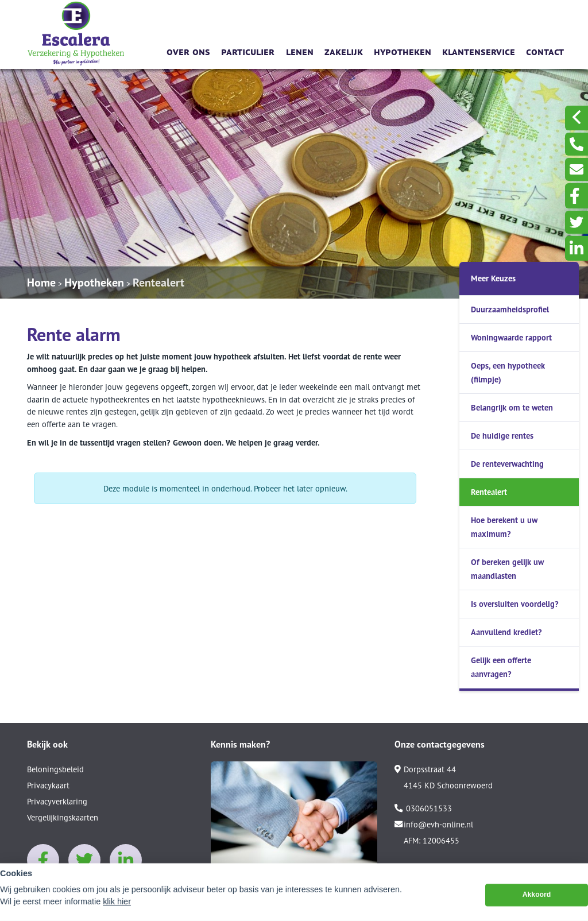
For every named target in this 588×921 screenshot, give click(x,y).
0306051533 (423, 808)
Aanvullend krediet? (506, 632)
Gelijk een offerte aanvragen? (501, 667)
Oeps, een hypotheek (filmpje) (508, 372)
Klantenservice (479, 51)
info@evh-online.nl (434, 825)
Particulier (248, 51)
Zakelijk (344, 51)
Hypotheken (403, 51)
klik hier (117, 911)
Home (41, 283)
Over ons (188, 51)
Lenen (300, 51)
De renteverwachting (507, 464)
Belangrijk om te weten (512, 407)
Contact (545, 51)
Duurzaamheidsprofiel (510, 309)
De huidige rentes (502, 436)
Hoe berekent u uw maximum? (504, 527)
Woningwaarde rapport (511, 337)
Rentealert (158, 283)
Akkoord (537, 904)
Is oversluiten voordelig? (515, 604)
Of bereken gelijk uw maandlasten (507, 569)
